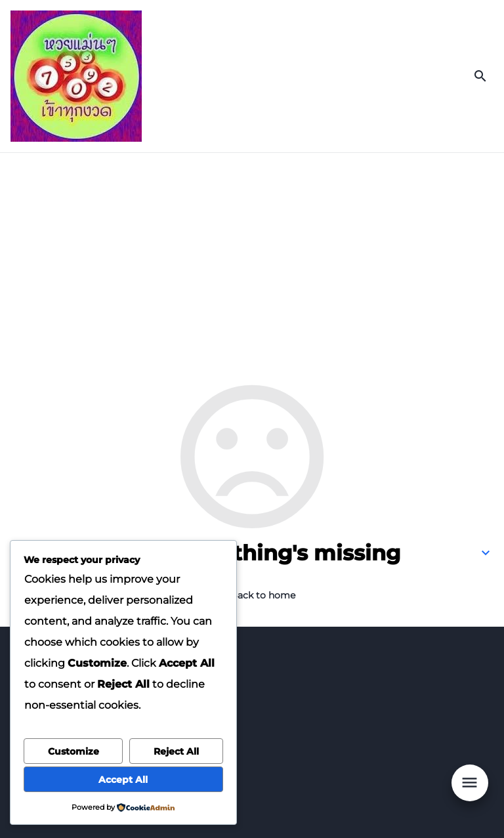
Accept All (123, 780)
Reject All (176, 751)
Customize (73, 751)
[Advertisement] (252, 251)
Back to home (263, 595)
